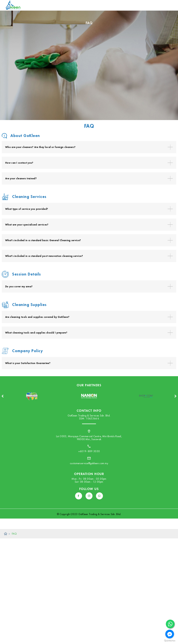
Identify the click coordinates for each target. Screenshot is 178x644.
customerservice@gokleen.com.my (89, 463)
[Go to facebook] (170, 634)
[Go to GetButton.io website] (170, 641)
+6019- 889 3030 (89, 451)
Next (175, 396)
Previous (3, 396)
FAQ (14, 534)
